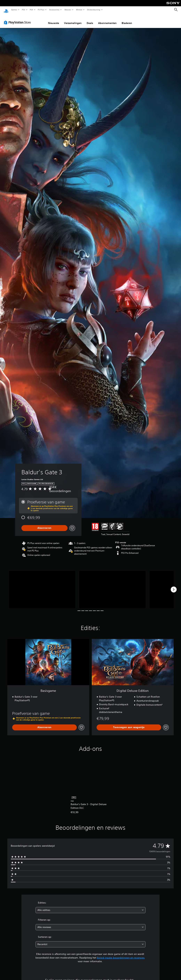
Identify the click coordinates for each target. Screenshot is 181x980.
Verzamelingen (73, 20)
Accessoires (54, 10)
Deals (90, 20)
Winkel (79, 10)
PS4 (31, 10)
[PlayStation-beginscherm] (6, 10)
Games (14, 10)
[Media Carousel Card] (42, 586)
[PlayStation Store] (18, 19)
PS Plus (41, 10)
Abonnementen (107, 20)
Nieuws (68, 10)
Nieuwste (54, 20)
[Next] (174, 586)
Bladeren (127, 20)
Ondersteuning (94, 10)
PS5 (23, 10)
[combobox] (91, 907)
